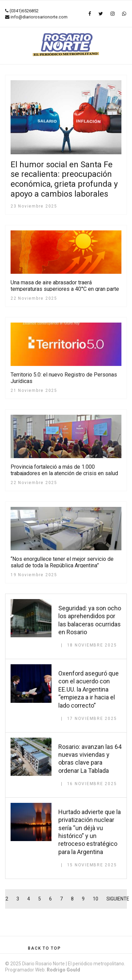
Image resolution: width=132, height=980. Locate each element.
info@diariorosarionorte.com (39, 17)
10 (96, 899)
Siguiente (118, 899)
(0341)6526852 (24, 11)
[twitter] (101, 14)
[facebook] (90, 14)
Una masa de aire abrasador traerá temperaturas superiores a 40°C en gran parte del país (65, 289)
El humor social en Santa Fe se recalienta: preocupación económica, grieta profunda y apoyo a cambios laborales (64, 179)
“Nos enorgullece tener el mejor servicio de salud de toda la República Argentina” (62, 562)
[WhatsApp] (124, 14)
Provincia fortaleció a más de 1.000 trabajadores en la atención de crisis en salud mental (64, 473)
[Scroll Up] (44, 948)
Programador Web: (43, 970)
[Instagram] (113, 14)
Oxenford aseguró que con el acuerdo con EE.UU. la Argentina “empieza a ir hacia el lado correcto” (89, 689)
